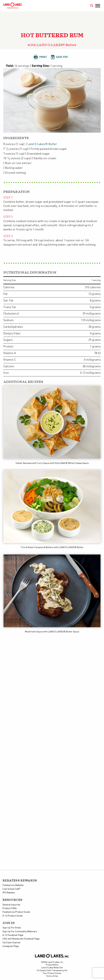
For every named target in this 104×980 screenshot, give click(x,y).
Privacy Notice (52, 965)
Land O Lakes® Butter (42, 144)
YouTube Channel (11, 943)
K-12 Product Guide (13, 916)
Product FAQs (10, 908)
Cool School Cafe (11, 889)
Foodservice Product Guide (16, 912)
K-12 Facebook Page (13, 935)
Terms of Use (52, 976)
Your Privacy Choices (52, 973)
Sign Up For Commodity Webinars (20, 932)
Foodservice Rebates (13, 885)
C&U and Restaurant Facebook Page (21, 939)
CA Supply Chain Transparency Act (52, 970)
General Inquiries (11, 905)
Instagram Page (11, 946)
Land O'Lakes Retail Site (52, 968)
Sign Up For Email (12, 928)
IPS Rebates (9, 893)
